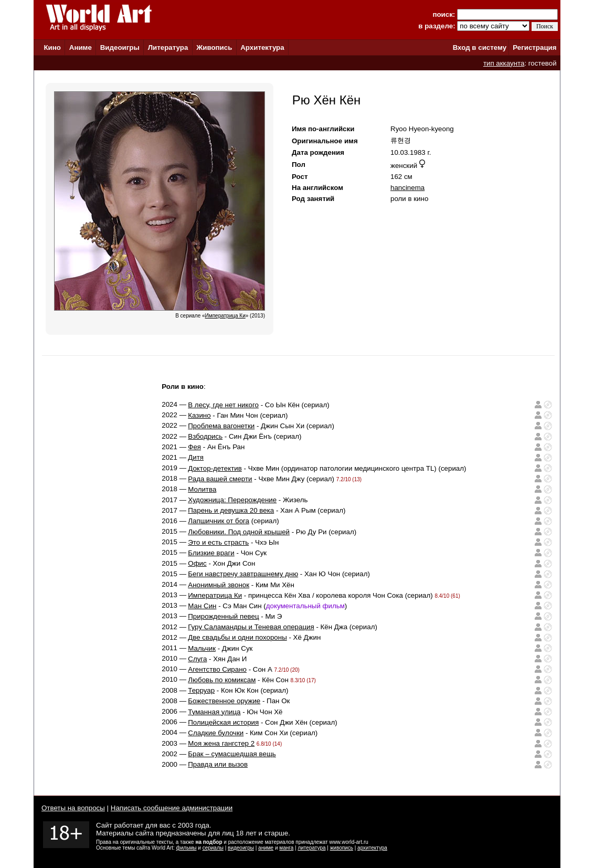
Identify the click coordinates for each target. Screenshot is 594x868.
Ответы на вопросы (73, 808)
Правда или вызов (218, 764)
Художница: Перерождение (232, 500)
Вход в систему (480, 47)
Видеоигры (120, 47)
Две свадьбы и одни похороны (237, 637)
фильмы (187, 848)
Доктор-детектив (215, 468)
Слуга (197, 659)
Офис (197, 563)
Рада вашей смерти (220, 479)
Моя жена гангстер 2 (221, 743)
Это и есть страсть (218, 542)
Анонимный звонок (219, 585)
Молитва (202, 489)
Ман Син (202, 606)
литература (311, 848)
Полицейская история (223, 722)
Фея (194, 447)
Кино (52, 47)
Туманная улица (214, 712)
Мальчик (202, 648)
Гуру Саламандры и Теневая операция (251, 627)
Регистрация (534, 47)
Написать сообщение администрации (172, 808)
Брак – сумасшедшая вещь (232, 754)
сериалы (213, 848)
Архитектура (262, 47)
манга (286, 848)
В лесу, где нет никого (223, 405)
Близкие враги (211, 553)
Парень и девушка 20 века (231, 510)
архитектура (372, 848)
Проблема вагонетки (221, 426)
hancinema (407, 188)
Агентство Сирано (217, 669)
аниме (266, 848)
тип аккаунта (504, 63)
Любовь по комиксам (222, 680)
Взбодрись (205, 436)
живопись (342, 848)
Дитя (196, 457)
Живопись (214, 47)
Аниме (81, 47)
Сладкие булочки (216, 733)
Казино (199, 415)
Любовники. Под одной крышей (239, 532)
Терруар (201, 690)
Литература (168, 47)
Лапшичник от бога (219, 521)
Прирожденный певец (223, 616)
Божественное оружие (224, 701)
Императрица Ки (215, 595)
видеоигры (241, 848)
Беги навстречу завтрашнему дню (243, 574)
